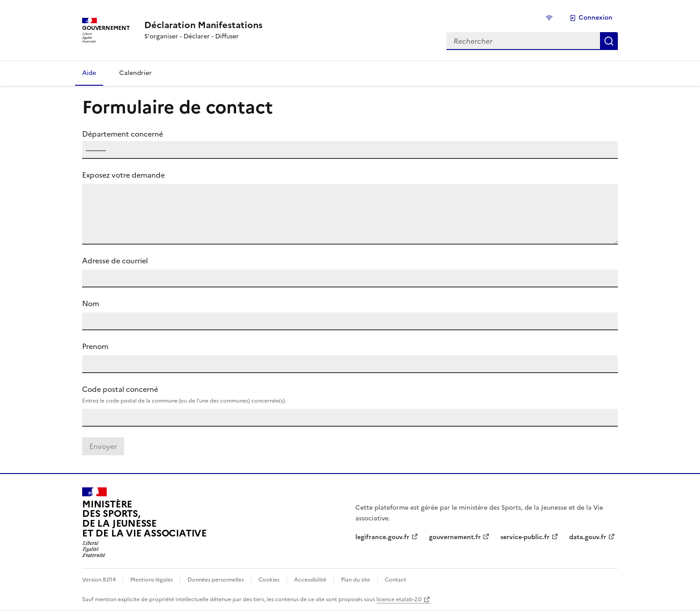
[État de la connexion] (550, 18)
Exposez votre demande (123, 175)
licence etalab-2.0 (399, 599)
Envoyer (103, 446)
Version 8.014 (99, 580)
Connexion (591, 18)
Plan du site (356, 580)
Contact (396, 580)
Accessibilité (310, 580)
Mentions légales (152, 580)
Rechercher (609, 41)
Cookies (269, 580)
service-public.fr (525, 537)
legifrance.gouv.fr (382, 537)
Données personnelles (216, 580)
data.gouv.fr (588, 537)
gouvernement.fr (455, 537)
